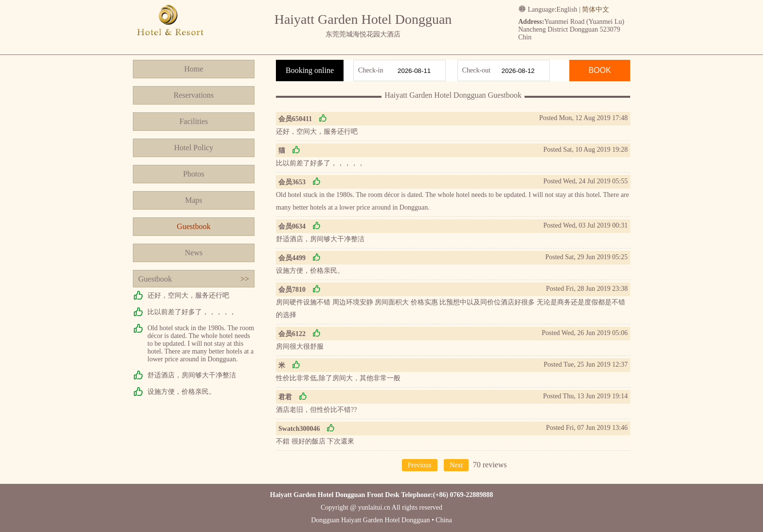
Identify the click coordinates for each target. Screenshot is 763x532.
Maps (194, 200)
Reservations (194, 95)
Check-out (476, 70)
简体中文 (596, 9)
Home (193, 69)
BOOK (599, 70)
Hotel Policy (194, 148)
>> (245, 279)
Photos (194, 174)
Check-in (371, 70)
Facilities (194, 121)
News (194, 253)
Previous (420, 465)
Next (456, 465)
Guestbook (193, 226)
